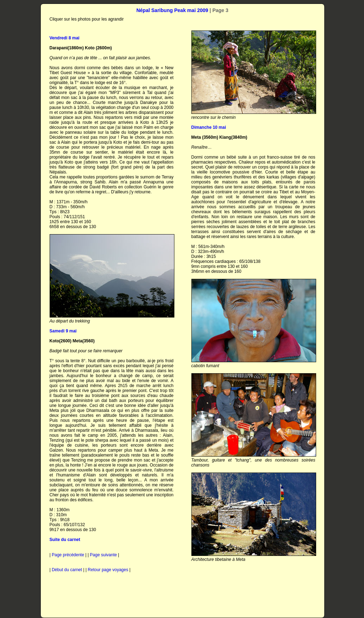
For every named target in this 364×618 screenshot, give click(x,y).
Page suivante (103, 555)
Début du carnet (67, 570)
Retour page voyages (108, 570)
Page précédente (68, 555)
